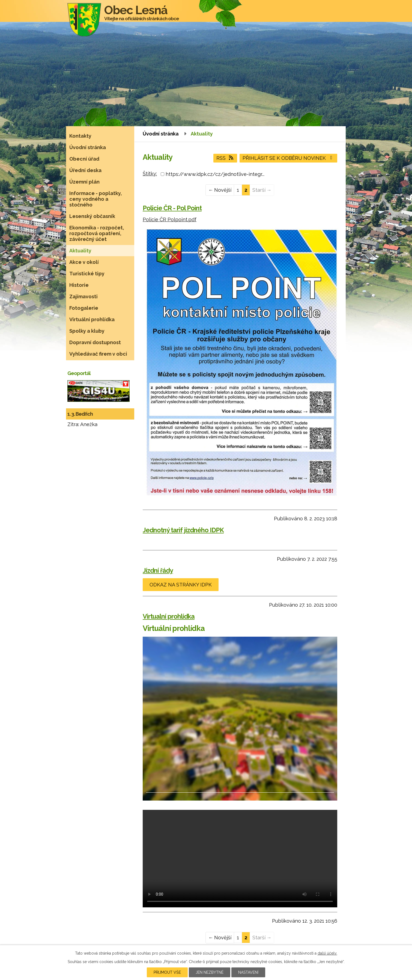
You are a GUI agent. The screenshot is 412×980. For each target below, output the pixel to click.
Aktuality (80, 251)
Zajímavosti (83, 296)
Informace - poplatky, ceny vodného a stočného (96, 199)
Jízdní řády (158, 570)
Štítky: (150, 174)
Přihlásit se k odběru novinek (289, 158)
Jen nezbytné (210, 972)
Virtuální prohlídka (92, 319)
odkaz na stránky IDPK (181, 585)
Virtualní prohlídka (169, 616)
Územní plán (84, 182)
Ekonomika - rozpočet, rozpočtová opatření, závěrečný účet (97, 233)
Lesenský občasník (92, 216)
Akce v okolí (84, 262)
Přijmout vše (167, 972)
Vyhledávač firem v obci (98, 354)
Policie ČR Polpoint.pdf (170, 219)
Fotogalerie (84, 308)
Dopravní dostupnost (95, 342)
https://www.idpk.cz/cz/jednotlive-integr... (215, 174)
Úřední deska (85, 170)
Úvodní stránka (161, 134)
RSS (225, 158)
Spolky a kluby (87, 331)
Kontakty (80, 136)
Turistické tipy (87, 274)
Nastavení (248, 972)
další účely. (327, 953)
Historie (79, 285)
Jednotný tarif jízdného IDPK (183, 530)
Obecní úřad (84, 159)
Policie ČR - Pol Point (172, 208)
